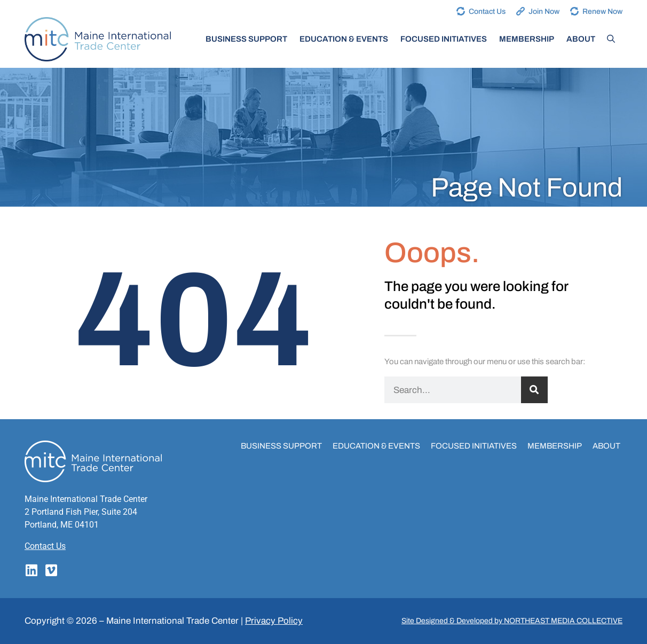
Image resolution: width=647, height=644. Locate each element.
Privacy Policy (274, 621)
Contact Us (487, 11)
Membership (527, 39)
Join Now (544, 11)
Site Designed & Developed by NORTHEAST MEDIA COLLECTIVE (512, 621)
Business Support (246, 39)
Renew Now (602, 11)
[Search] (534, 390)
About (581, 39)
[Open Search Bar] (611, 39)
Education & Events (344, 39)
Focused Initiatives (444, 39)
